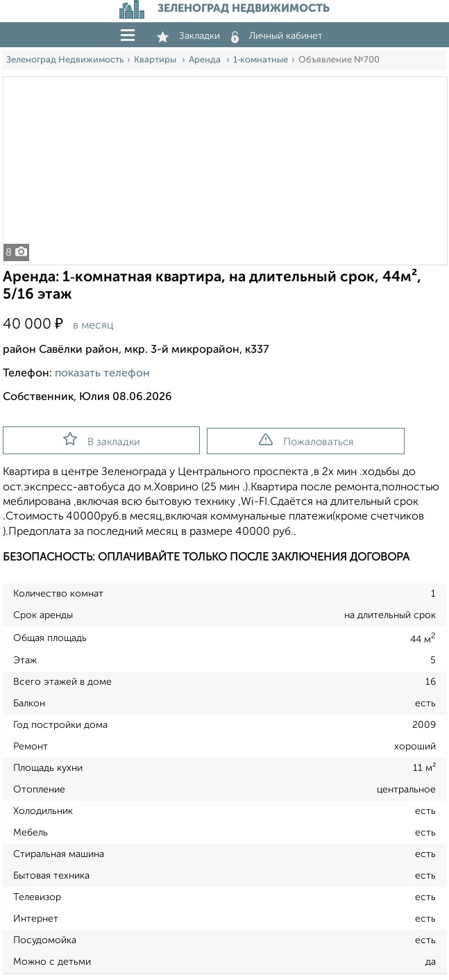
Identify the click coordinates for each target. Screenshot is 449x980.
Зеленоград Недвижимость (65, 60)
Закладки (188, 36)
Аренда (206, 60)
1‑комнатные (261, 60)
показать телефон (102, 374)
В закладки (102, 440)
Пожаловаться (306, 440)
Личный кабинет (277, 36)
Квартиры (156, 60)
